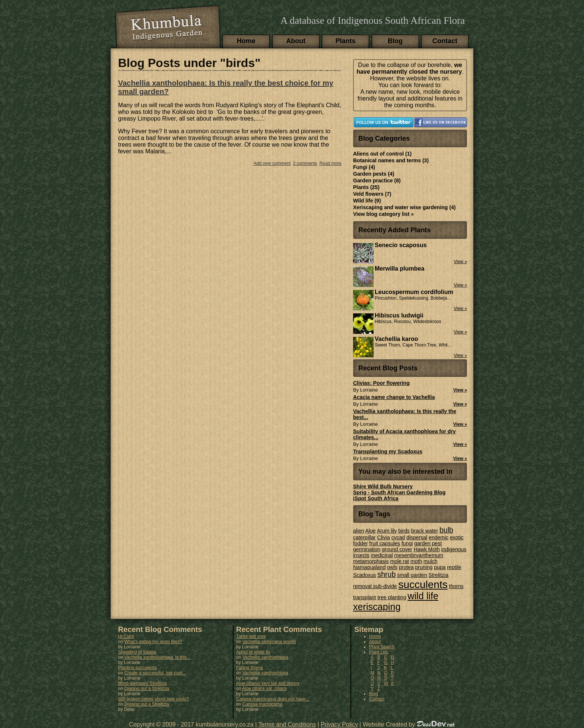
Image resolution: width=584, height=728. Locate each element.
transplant (364, 597)
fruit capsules (385, 543)
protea (406, 567)
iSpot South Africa (376, 498)
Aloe (371, 531)
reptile (454, 567)
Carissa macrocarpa (262, 704)
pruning (424, 567)
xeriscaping (377, 607)
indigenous (454, 549)
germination (367, 549)
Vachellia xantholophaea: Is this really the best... (405, 414)
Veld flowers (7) (372, 194)
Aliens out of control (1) (382, 154)
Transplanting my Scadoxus (388, 451)
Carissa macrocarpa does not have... (273, 699)
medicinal (382, 555)
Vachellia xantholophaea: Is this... (158, 657)
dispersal (417, 537)
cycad (398, 537)
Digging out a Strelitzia (147, 689)
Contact (445, 41)
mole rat (400, 561)
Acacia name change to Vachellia (394, 397)
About (296, 41)
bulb (446, 530)
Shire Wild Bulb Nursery (383, 486)
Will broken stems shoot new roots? (153, 699)
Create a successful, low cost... (155, 673)
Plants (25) (366, 187)
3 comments (305, 163)
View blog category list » (383, 214)
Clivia (384, 537)
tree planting (392, 597)
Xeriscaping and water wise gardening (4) (404, 207)
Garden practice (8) (377, 181)
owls (392, 567)
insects (361, 555)
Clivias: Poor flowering (381, 383)
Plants (346, 41)
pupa (440, 567)
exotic (457, 537)
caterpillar (364, 537)
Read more (331, 163)
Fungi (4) (364, 167)
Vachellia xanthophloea (265, 657)
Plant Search (382, 647)
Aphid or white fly (253, 652)
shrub (386, 574)
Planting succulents (137, 668)
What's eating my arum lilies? (153, 642)
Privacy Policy (339, 724)
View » (460, 390)
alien (359, 531)
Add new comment (272, 163)
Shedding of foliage (137, 652)
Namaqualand (369, 567)
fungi (407, 543)
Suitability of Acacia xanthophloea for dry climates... (404, 434)
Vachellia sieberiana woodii (269, 642)
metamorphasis (371, 561)
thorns (456, 586)
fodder (361, 543)
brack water (425, 531)
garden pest (428, 543)
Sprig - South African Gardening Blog (399, 492)
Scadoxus (364, 575)
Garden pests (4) (374, 174)
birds (404, 531)
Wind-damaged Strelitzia (142, 683)
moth (416, 561)
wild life (423, 596)
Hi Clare (126, 636)
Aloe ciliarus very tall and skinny (268, 683)
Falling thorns (250, 668)
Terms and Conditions (287, 724)
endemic (439, 537)
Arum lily (387, 531)
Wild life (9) (367, 201)
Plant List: (379, 652)
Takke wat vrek (251, 636)
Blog (395, 41)
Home (246, 41)
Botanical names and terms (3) (391, 160)
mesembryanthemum (419, 555)
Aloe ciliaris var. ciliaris (264, 689)
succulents (423, 585)
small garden (412, 575)
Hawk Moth (427, 549)
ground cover (397, 549)
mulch (430, 561)
